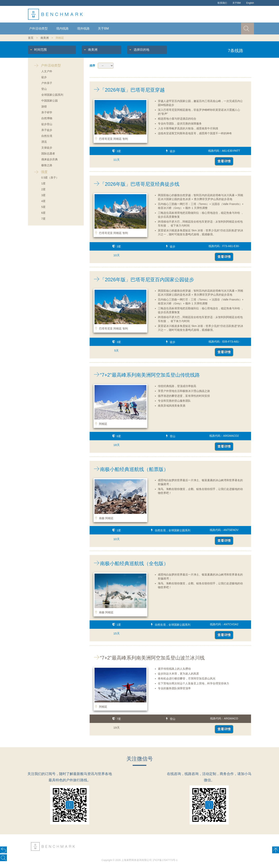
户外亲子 (47, 83)
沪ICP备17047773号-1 (165, 860)
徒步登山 (47, 124)
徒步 (44, 77)
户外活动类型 (38, 28)
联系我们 (222, 3)
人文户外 (47, 71)
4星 (43, 201)
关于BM (237, 3)
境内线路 (62, 28)
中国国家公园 (49, 101)
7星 (43, 219)
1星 (43, 183)
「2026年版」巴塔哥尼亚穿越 (127, 90)
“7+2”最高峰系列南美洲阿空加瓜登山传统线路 (145, 375)
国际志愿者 (48, 153)
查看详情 (224, 161)
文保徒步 (47, 148)
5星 (43, 207)
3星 (43, 195)
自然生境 (47, 136)
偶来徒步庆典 (49, 159)
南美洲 (45, 38)
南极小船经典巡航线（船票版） (129, 469)
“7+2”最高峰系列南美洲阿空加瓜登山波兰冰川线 (147, 658)
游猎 (44, 106)
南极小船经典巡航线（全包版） (129, 563)
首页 (31, 38)
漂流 (44, 142)
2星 (43, 189)
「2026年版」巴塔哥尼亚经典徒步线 (135, 184)
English (250, 3)
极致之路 (47, 165)
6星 (43, 213)
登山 (44, 89)
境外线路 (83, 28)
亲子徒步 (47, 130)
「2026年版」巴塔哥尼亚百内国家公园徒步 (142, 280)
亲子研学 (47, 112)
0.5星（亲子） (50, 178)
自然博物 (47, 118)
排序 (92, 66)
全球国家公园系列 (52, 95)
